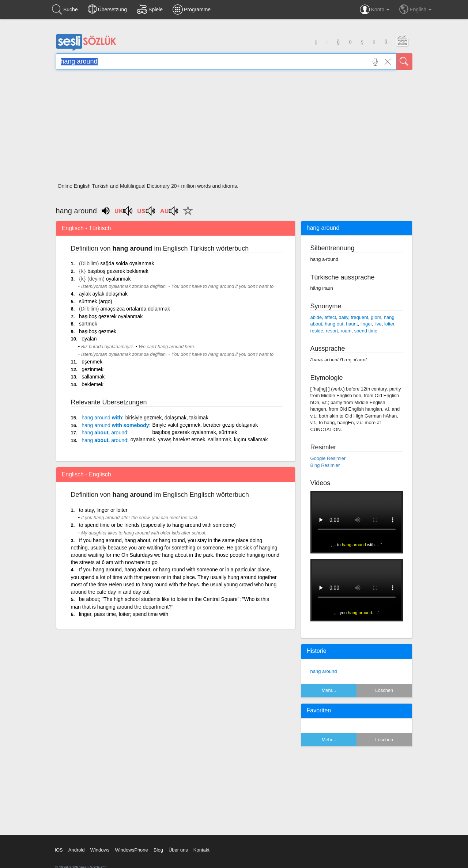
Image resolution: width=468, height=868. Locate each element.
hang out (334, 324)
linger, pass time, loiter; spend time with (124, 614)
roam (346, 331)
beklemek (93, 384)
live (378, 324)
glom (376, 317)
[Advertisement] (234, 129)
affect (331, 317)
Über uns (178, 850)
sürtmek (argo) (96, 301)
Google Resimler (328, 458)
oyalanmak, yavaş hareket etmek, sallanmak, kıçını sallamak (199, 439)
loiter (389, 324)
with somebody (115, 425)
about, (104, 433)
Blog (158, 850)
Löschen (384, 690)
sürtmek (88, 324)
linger (366, 324)
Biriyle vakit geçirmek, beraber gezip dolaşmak (205, 425)
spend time (366, 331)
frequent (359, 317)
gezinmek (93, 369)
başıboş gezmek (98, 331)
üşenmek (92, 362)
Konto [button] (375, 9)
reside (317, 331)
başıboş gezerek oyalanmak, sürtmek (195, 432)
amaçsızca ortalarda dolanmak (135, 309)
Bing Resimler (325, 465)
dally (343, 317)
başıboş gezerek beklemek (118, 271)
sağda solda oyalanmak (127, 263)
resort (332, 331)
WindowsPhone (131, 850)
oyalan (89, 339)
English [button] (415, 9)
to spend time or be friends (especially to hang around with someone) (157, 525)
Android (77, 850)
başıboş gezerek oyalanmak (111, 316)
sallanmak (93, 377)
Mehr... (329, 690)
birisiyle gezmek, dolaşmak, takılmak (167, 418)
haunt (352, 324)
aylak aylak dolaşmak (103, 294)
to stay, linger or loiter (103, 510)
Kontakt (201, 850)
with (102, 418)
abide (316, 317)
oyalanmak (118, 279)
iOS (59, 850)
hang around (324, 671)
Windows (100, 850)
